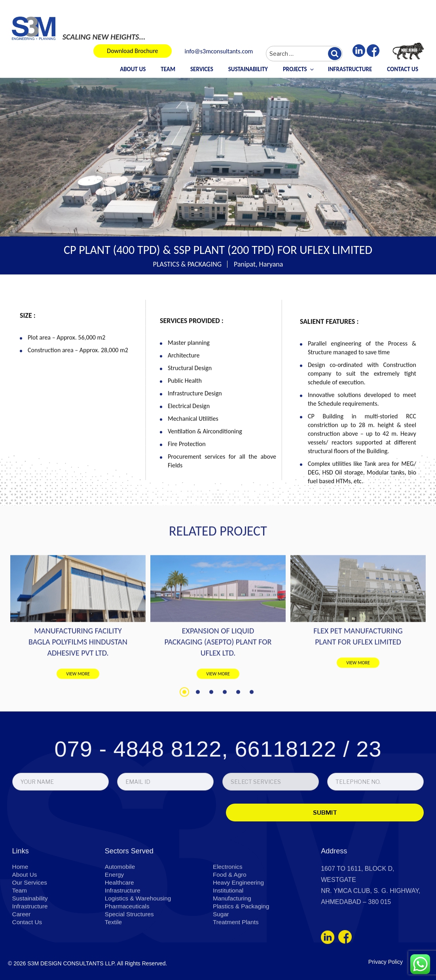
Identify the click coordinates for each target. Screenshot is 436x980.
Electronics (228, 909)
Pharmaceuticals (128, 949)
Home (21, 909)
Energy (115, 917)
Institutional (229, 933)
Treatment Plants (237, 964)
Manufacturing (233, 941)
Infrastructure (350, 69)
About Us (133, 69)
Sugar (221, 956)
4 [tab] (225, 753)
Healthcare (120, 925)
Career (22, 956)
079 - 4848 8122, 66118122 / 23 (218, 788)
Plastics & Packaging (242, 949)
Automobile (121, 909)
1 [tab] (184, 753)
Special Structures (131, 956)
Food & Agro (230, 917)
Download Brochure (132, 51)
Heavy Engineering (240, 925)
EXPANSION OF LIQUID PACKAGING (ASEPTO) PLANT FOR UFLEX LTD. (218, 703)
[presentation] (68, 853)
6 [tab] (252, 753)
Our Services (30, 925)
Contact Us (403, 69)
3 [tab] (211, 753)
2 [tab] (198, 753)
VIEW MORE (78, 735)
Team (168, 69)
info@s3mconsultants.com (219, 52)
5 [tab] (238, 753)
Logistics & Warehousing (140, 941)
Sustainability (248, 69)
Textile (114, 964)
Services (202, 69)
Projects (299, 69)
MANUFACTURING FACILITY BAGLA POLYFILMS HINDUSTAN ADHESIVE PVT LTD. (78, 703)
